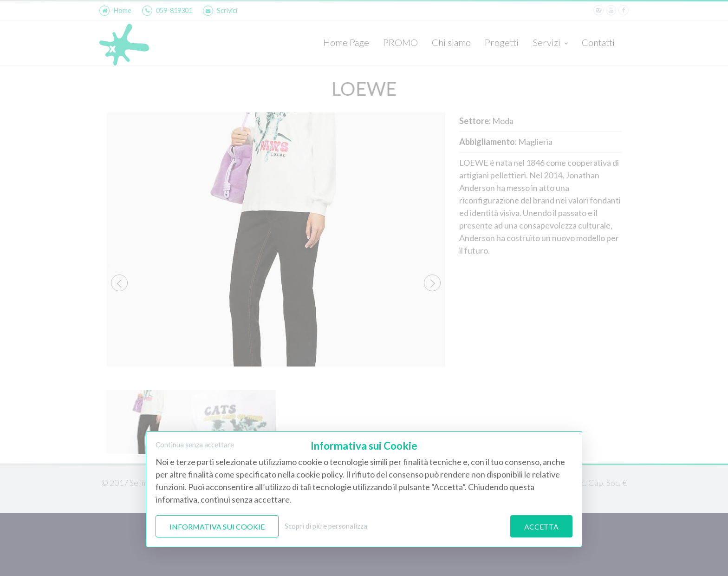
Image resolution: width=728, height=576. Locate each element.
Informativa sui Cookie (217, 527)
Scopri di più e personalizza (326, 526)
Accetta (541, 527)
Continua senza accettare (195, 445)
